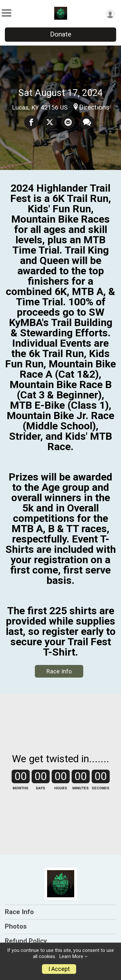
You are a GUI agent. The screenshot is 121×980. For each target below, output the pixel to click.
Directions (94, 107)
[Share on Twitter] (50, 122)
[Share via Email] (68, 122)
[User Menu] (110, 14)
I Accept (59, 969)
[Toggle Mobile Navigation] (6, 13)
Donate (61, 34)
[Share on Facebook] (31, 122)
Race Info (59, 671)
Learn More (71, 957)
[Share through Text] (87, 122)
